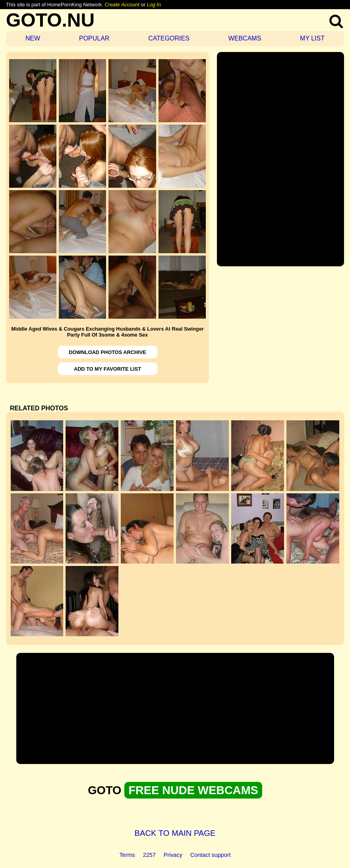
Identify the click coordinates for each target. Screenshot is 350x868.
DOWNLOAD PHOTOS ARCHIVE (107, 352)
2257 (149, 855)
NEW (33, 38)
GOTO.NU (50, 20)
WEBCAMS (245, 38)
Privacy (173, 855)
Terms (127, 855)
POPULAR (94, 38)
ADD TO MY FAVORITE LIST (107, 369)
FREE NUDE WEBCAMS (193, 790)
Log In (154, 5)
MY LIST (312, 38)
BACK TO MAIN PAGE (175, 833)
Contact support (211, 855)
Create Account (122, 5)
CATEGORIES (169, 38)
